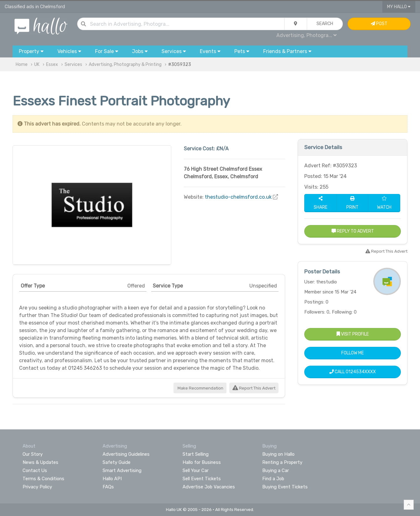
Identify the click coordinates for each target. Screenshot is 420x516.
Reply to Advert (353, 231)
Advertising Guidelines (126, 454)
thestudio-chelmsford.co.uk (238, 197)
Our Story (33, 454)
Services (73, 64)
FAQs (108, 487)
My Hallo (399, 7)
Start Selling (196, 454)
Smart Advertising (122, 470)
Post (379, 24)
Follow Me (353, 353)
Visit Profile (353, 334)
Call (353, 372)
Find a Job (273, 479)
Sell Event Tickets (202, 479)
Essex (52, 64)
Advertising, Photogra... (306, 35)
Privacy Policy (37, 487)
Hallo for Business (202, 462)
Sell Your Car (196, 470)
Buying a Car (276, 470)
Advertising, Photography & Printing (125, 64)
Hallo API (112, 479)
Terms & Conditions (43, 479)
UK (37, 64)
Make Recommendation (200, 388)
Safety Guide (117, 462)
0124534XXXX (361, 372)
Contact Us (35, 470)
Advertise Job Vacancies (209, 487)
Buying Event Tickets (285, 487)
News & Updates (40, 462)
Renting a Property (282, 462)
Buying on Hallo (278, 454)
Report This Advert (254, 388)
